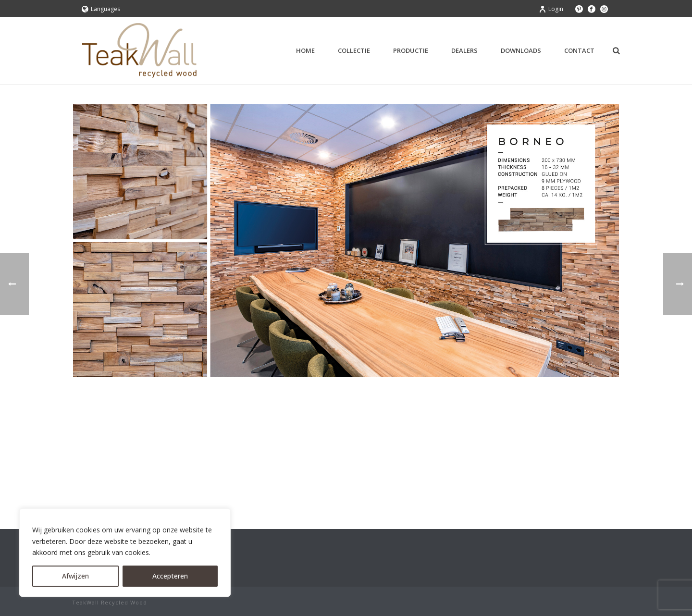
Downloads (521, 50)
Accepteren (170, 576)
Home (305, 50)
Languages (101, 9)
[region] (125, 553)
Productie (411, 50)
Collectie (354, 50)
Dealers (464, 50)
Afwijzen (75, 576)
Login (551, 9)
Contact (579, 50)
